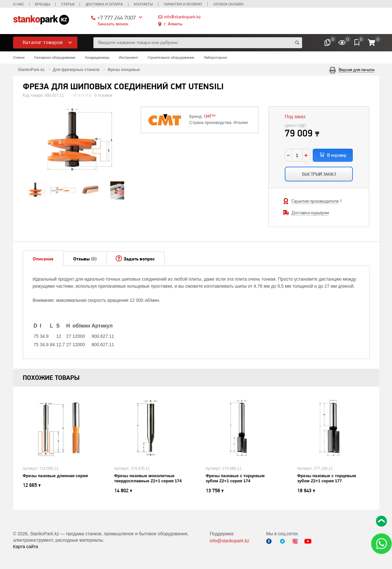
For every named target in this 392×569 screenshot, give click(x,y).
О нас (19, 4)
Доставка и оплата (104, 4)
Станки (19, 57)
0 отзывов (103, 95)
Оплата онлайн (228, 4)
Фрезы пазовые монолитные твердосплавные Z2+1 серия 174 (148, 478)
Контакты (143, 4)
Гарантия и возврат (183, 4)
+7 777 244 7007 (117, 18)
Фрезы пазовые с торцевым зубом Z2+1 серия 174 (235, 478)
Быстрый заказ (319, 174)
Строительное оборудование (171, 57)
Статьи (68, 4)
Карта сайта (26, 547)
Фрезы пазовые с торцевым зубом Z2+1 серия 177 (327, 478)
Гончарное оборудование (55, 57)
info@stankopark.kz (182, 17)
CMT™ (210, 116)
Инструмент (128, 57)
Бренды (43, 4)
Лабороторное (215, 57)
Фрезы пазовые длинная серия (55, 476)
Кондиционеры (97, 57)
